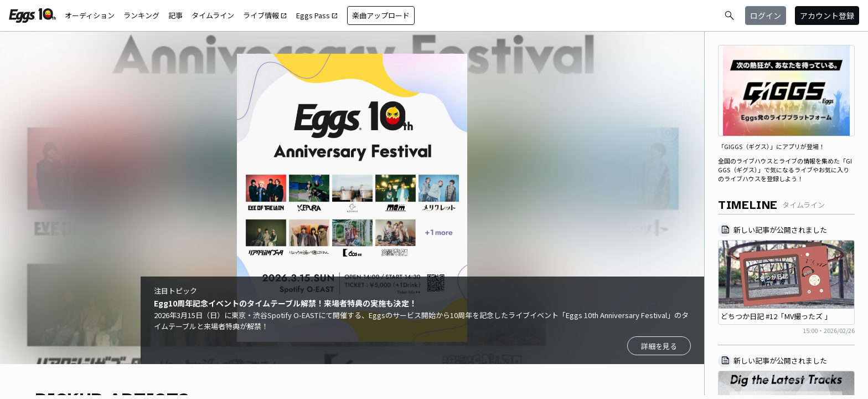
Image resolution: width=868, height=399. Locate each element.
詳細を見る (659, 346)
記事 (175, 15)
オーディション (90, 15)
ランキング (141, 15)
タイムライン (213, 15)
